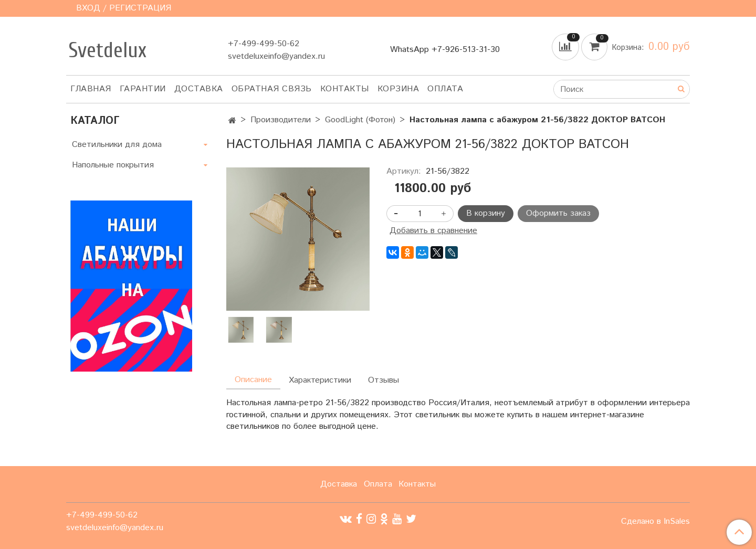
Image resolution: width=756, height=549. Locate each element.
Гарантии (143, 89)
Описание (253, 380)
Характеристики (320, 380)
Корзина (398, 89)
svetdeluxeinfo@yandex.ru (276, 56)
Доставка (199, 89)
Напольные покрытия (113, 165)
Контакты (345, 89)
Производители (281, 120)
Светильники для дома (117, 145)
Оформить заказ (558, 213)
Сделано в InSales (655, 522)
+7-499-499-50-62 (264, 44)
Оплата (445, 89)
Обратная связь (272, 89)
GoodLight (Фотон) (360, 120)
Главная (91, 89)
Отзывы (384, 380)
